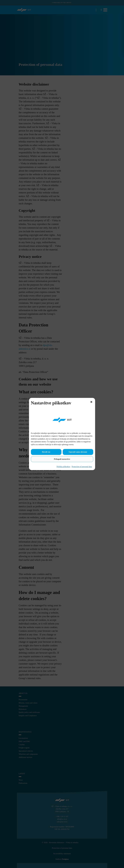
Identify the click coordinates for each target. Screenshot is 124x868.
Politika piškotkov (64, 467)
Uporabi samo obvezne (78, 452)
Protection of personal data (82, 467)
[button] (91, 402)
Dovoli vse (46, 452)
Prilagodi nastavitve (62, 459)
